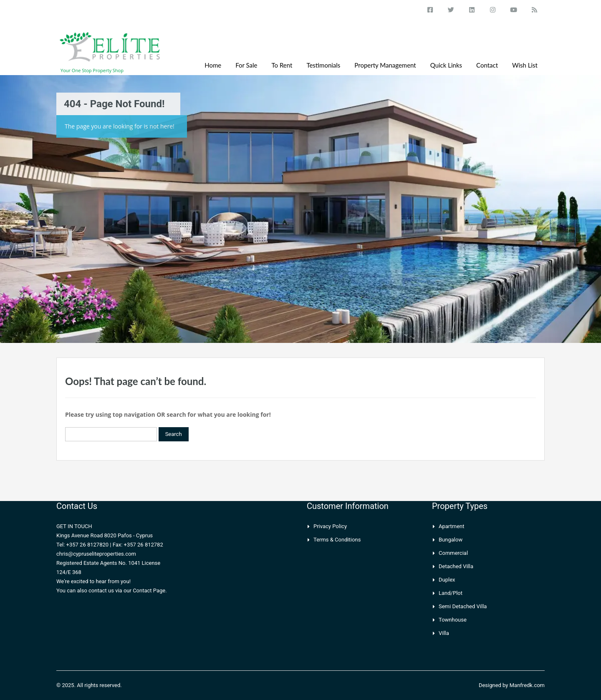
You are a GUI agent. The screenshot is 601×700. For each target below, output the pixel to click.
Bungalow (451, 540)
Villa (444, 633)
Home (213, 65)
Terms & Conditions (337, 540)
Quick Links (446, 65)
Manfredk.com (527, 685)
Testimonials (323, 65)
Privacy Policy (330, 526)
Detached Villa (456, 566)
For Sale (246, 65)
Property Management (385, 65)
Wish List (525, 65)
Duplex (447, 580)
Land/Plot (451, 593)
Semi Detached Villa (463, 606)
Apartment (452, 526)
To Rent (282, 65)
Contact (487, 65)
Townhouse (453, 620)
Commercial (453, 553)
